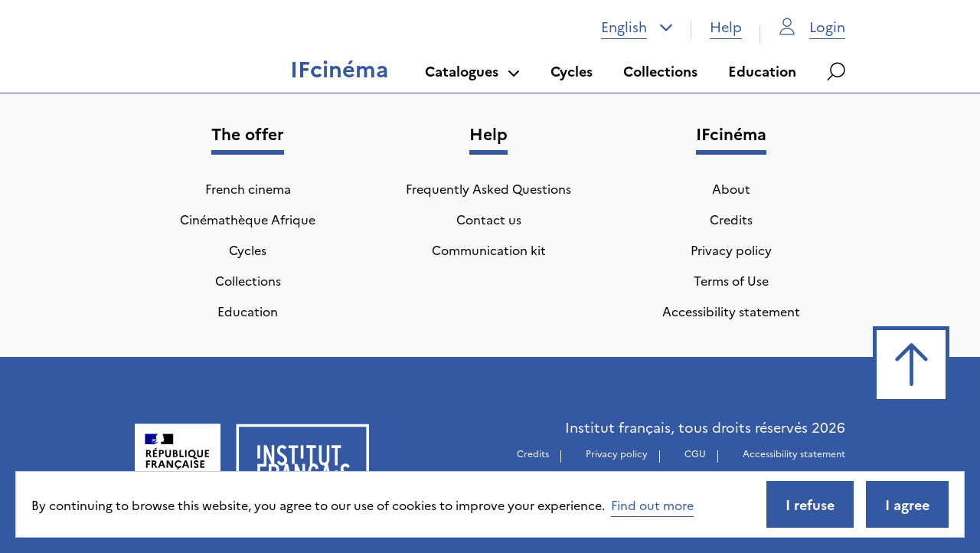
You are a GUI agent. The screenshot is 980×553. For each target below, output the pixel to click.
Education (762, 71)
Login (812, 26)
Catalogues (472, 71)
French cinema (248, 188)
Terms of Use (731, 280)
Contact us (489, 219)
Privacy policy (731, 250)
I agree (907, 504)
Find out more (652, 505)
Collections (660, 71)
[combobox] (637, 27)
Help (726, 26)
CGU (695, 453)
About (731, 188)
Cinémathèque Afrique (248, 219)
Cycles (572, 71)
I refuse (810, 504)
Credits (731, 219)
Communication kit (489, 250)
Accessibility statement (731, 311)
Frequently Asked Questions (488, 188)
